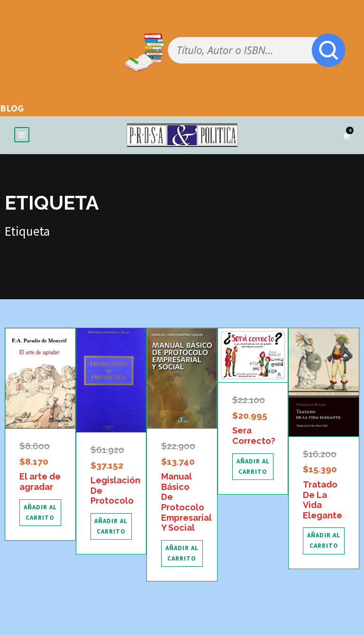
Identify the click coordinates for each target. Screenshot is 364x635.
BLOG (12, 108)
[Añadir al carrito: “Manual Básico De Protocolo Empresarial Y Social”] (182, 555)
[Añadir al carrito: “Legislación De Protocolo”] (111, 528)
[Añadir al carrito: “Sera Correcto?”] (253, 468)
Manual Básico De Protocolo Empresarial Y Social (187, 503)
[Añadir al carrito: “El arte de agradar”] (40, 514)
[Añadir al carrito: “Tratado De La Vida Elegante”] (324, 542)
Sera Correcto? (254, 437)
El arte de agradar (40, 483)
